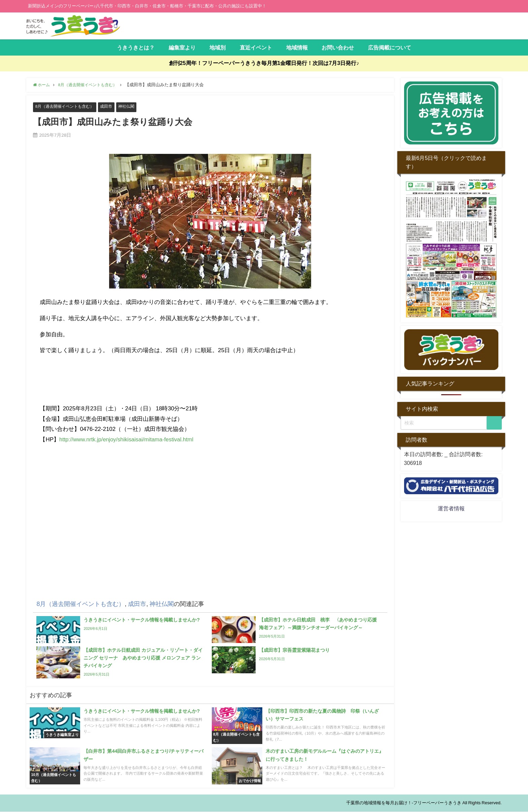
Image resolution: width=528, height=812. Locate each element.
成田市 (112, 107)
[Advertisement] (210, 527)
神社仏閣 (133, 107)
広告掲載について (390, 47)
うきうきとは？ (136, 47)
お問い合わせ (338, 47)
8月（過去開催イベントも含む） (67, 107)
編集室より (182, 47)
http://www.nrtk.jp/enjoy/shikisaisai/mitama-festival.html (129, 439)
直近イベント (256, 47)
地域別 (218, 47)
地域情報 (297, 47)
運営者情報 (451, 508)
